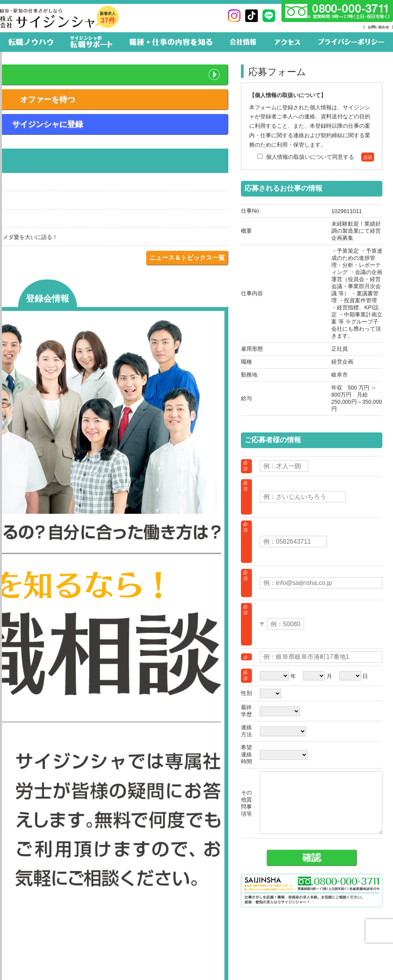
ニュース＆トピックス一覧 (187, 258)
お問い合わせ (378, 27)
